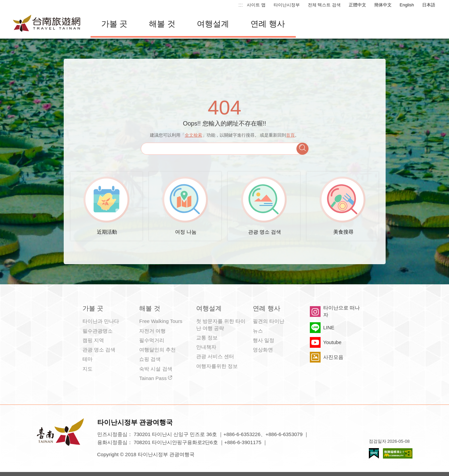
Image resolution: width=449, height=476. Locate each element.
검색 (302, 149)
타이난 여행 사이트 (47, 24)
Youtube (332, 342)
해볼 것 (162, 24)
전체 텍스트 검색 (324, 5)
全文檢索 (193, 135)
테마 (88, 359)
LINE (329, 327)
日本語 (429, 5)
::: (241, 5)
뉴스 (258, 331)
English (407, 5)
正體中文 (357, 5)
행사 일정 (264, 340)
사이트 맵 (256, 5)
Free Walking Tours (161, 321)
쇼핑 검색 (150, 359)
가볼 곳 (115, 24)
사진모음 (333, 357)
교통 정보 (207, 338)
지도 (88, 369)
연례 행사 (268, 24)
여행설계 (213, 24)
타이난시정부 (287, 5)
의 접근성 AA (398, 453)
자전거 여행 (152, 331)
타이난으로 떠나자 (342, 311)
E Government (374, 453)
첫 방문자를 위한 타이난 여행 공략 (221, 324)
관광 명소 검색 (99, 350)
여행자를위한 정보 (217, 366)
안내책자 (206, 347)
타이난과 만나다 (101, 321)
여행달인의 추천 (157, 350)
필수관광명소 (98, 331)
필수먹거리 (152, 340)
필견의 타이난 (269, 321)
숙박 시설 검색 (156, 369)
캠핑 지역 (93, 340)
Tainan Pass (153, 378)
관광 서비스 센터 (215, 356)
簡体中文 (383, 5)
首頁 (290, 135)
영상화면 (263, 350)
